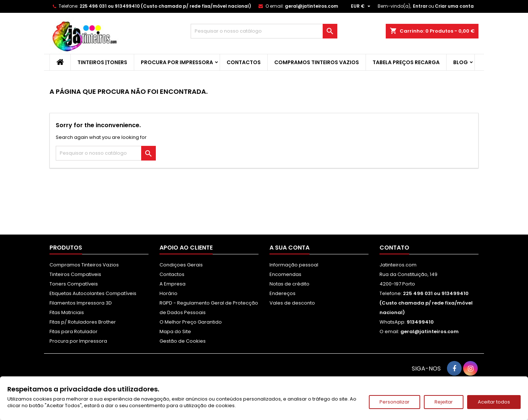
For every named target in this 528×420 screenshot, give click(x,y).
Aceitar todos (494, 402)
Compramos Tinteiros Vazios (317, 62)
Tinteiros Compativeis (75, 274)
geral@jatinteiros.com (311, 6)
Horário (168, 293)
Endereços (283, 293)
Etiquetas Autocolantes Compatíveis (93, 293)
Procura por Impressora (177, 62)
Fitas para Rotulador (74, 331)
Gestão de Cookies (183, 341)
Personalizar (395, 402)
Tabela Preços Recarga (406, 62)
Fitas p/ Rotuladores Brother (83, 322)
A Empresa (173, 284)
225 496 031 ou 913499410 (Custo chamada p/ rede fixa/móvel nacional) (165, 6)
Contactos (244, 62)
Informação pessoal (294, 265)
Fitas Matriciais (67, 312)
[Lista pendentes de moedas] (362, 6)
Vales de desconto (292, 303)
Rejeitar (444, 402)
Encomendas (285, 274)
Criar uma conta (454, 6)
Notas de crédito (289, 284)
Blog (461, 62)
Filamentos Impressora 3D (81, 303)
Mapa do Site (175, 331)
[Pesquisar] (264, 31)
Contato (394, 248)
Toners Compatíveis (74, 284)
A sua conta (289, 248)
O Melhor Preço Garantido (191, 322)
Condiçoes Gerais (181, 265)
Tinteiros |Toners (102, 62)
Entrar (420, 6)
